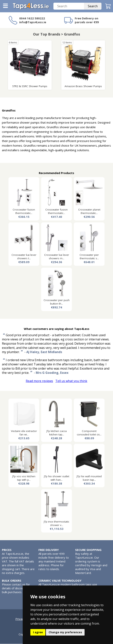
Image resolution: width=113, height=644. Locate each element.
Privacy (20, 619)
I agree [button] (38, 632)
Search (93, 6)
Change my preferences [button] (65, 632)
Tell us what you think (71, 381)
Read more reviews (39, 381)
